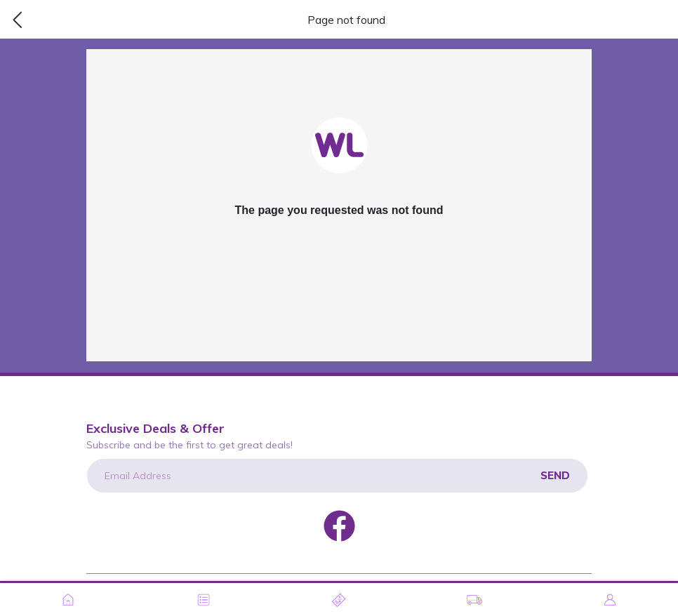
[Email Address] (337, 476)
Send (555, 475)
